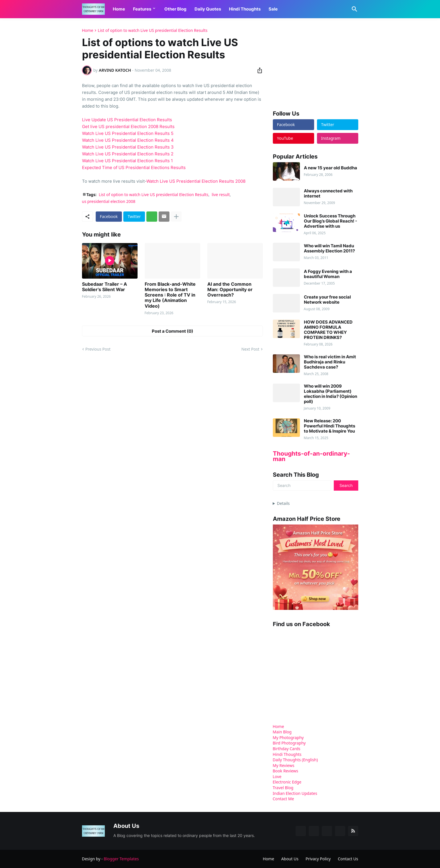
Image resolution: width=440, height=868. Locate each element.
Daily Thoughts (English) (295, 760)
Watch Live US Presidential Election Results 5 (128, 133)
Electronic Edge (287, 782)
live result (221, 195)
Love (277, 777)
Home (119, 9)
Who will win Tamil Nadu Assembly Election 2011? (329, 248)
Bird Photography (289, 743)
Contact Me (284, 799)
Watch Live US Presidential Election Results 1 (127, 161)
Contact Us (348, 859)
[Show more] (176, 217)
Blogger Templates (121, 859)
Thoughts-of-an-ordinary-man (311, 456)
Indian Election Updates (295, 793)
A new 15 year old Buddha (330, 168)
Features (142, 9)
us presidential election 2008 (109, 201)
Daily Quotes (208, 9)
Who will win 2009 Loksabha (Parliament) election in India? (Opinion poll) (330, 394)
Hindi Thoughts (245, 9)
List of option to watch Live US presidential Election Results (153, 30)
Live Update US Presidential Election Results (127, 120)
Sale (273, 9)
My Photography (288, 738)
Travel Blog (283, 788)
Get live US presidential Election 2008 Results (128, 127)
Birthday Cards (287, 749)
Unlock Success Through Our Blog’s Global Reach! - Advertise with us (330, 221)
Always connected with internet (328, 194)
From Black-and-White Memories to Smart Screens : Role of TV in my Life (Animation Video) (170, 295)
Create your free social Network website (327, 300)
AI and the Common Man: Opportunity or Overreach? (230, 290)
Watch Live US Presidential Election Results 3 (128, 147)
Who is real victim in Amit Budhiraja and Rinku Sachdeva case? (330, 362)
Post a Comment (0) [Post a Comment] (172, 331)
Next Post (250, 349)
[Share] (258, 70)
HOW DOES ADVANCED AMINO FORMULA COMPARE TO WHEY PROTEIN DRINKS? (328, 330)
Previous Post (98, 349)
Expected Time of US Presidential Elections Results (134, 167)
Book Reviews (286, 771)
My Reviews (284, 765)
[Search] (353, 9)
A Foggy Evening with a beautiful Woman (328, 274)
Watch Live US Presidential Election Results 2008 (196, 181)
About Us (290, 859)
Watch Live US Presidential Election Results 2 (128, 154)
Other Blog (175, 9)
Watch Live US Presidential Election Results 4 (128, 140)
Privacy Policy (318, 859)
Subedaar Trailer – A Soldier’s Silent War (105, 287)
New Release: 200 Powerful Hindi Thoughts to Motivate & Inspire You (330, 426)
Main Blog (282, 732)
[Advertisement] (316, 64)
